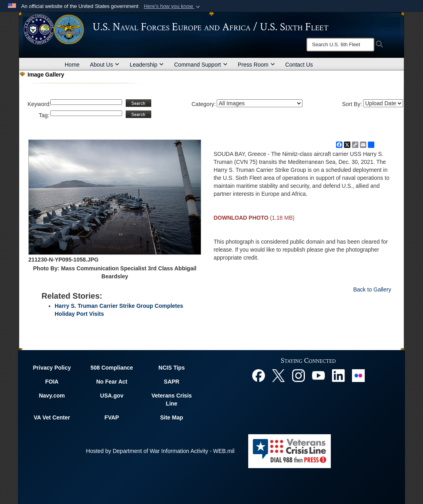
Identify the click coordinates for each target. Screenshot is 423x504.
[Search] (340, 45)
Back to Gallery (372, 289)
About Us (105, 65)
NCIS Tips (172, 368)
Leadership (147, 65)
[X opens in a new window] (279, 375)
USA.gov (112, 396)
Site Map (172, 417)
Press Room (256, 65)
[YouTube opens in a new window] (318, 375)
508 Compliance (112, 368)
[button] (173, 6)
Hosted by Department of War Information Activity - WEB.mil (160, 451)
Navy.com (52, 396)
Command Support (201, 65)
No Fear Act (112, 382)
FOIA (52, 382)
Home (72, 65)
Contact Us (299, 65)
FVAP (112, 417)
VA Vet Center (52, 417)
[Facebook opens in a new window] (259, 375)
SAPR (172, 382)
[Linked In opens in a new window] (338, 375)
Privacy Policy (52, 368)
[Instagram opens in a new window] (298, 375)
